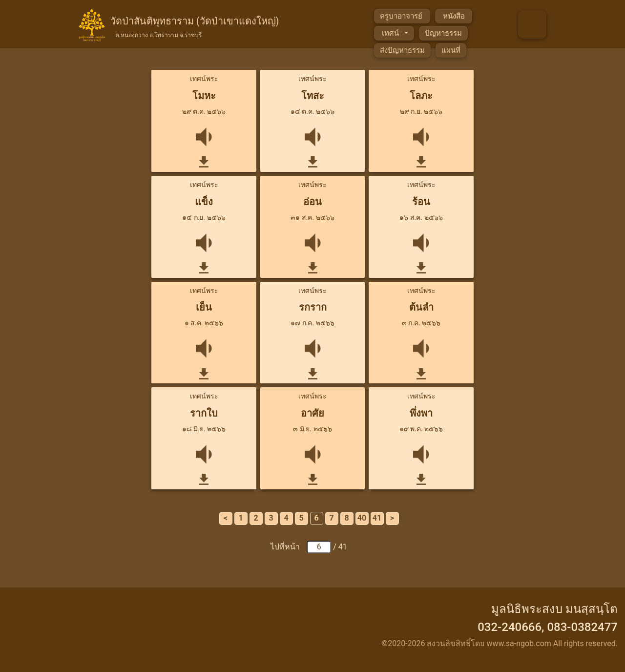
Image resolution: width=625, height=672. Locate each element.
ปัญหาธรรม (443, 33)
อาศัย (312, 413)
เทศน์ (391, 33)
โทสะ (313, 96)
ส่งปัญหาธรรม (402, 50)
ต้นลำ (421, 307)
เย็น (204, 307)
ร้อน (421, 202)
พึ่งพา (421, 413)
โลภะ (421, 96)
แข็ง (204, 202)
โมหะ (204, 96)
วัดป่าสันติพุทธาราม (195, 26)
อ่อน (312, 202)
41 (377, 518)
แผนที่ (451, 50)
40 (362, 518)
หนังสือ (454, 16)
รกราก (313, 307)
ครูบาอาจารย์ (402, 16)
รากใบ (204, 413)
